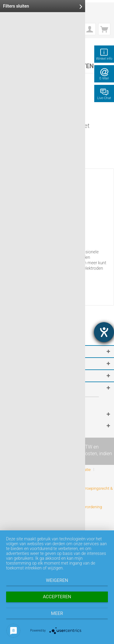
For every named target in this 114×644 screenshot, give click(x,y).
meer (57, 613)
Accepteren (57, 597)
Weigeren (57, 580)
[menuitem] (90, 29)
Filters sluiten (43, 6)
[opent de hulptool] (104, 332)
